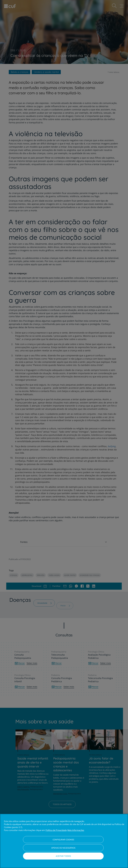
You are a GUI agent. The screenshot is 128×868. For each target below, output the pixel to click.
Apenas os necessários (63, 848)
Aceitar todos (63, 856)
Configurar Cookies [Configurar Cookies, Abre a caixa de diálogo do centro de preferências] (63, 840)
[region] (64, 841)
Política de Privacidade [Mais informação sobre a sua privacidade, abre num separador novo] (56, 830)
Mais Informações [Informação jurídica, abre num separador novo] (76, 830)
